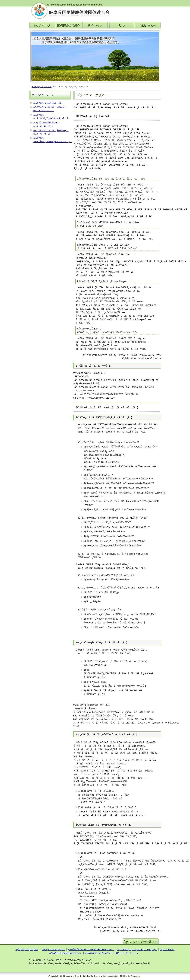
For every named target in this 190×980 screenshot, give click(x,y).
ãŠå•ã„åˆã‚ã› (125, 953)
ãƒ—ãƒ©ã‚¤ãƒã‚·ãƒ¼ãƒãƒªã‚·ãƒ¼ (137, 949)
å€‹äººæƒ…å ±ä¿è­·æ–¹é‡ (48, 103)
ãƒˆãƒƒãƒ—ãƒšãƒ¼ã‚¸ (42, 87)
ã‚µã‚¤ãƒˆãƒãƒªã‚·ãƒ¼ (98, 953)
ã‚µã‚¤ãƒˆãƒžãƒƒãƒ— (54, 949)
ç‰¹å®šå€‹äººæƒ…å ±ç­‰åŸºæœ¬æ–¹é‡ (91, 949)
